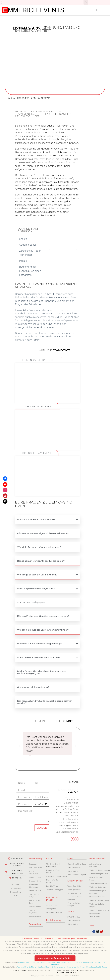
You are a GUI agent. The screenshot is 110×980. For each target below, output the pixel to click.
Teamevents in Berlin (26, 962)
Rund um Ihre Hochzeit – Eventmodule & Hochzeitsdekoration (75, 972)
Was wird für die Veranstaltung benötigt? (40, 644)
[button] (1, 2)
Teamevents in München (66, 962)
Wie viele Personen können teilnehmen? (39, 547)
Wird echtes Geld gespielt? (32, 602)
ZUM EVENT (48, 393)
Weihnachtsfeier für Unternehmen (52, 967)
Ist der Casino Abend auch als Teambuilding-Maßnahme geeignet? (42, 672)
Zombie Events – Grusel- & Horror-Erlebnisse (33, 971)
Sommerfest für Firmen (76, 967)
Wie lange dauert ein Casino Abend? (37, 575)
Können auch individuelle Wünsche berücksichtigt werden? (45, 702)
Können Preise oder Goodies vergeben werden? (43, 616)
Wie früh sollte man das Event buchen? (39, 657)
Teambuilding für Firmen (27, 967)
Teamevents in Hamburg (46, 962)
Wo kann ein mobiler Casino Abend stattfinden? (43, 630)
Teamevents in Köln (85, 962)
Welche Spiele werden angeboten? (36, 588)
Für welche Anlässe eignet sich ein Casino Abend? (44, 533)
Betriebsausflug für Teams (97, 967)
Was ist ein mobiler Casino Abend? (36, 520)
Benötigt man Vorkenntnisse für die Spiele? (41, 561)
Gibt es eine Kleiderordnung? (33, 687)
